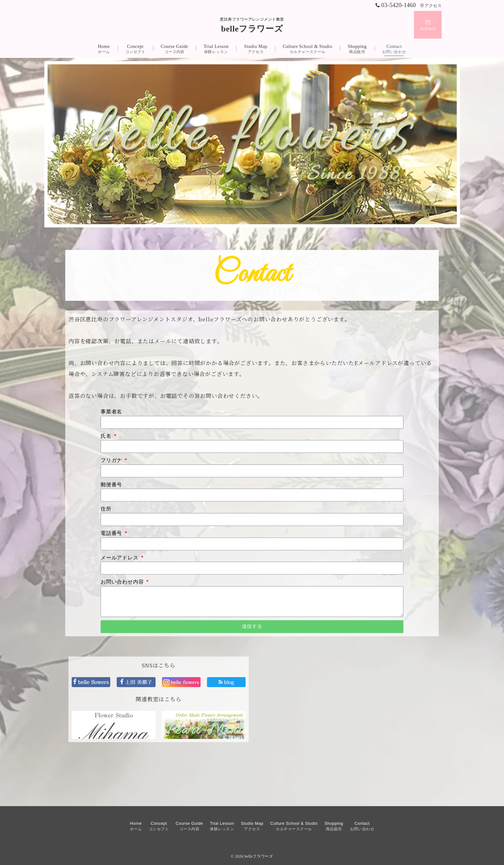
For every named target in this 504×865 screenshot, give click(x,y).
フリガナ (112, 460)
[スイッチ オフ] (428, 25)
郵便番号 (111, 485)
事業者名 (111, 412)
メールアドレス (120, 558)
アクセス (431, 6)
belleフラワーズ (252, 29)
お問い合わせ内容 (123, 582)
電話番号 (112, 533)
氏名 (107, 436)
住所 (106, 509)
